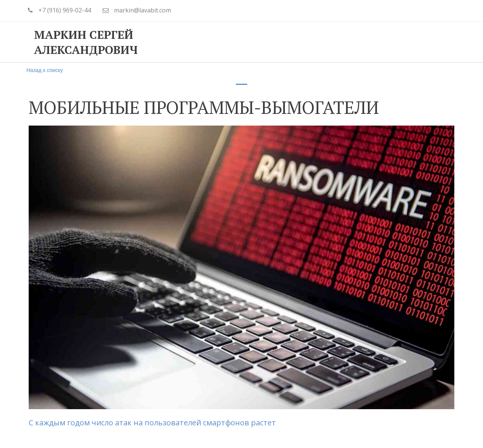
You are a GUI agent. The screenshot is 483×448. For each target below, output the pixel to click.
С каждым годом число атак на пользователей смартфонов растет (152, 423)
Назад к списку (45, 70)
